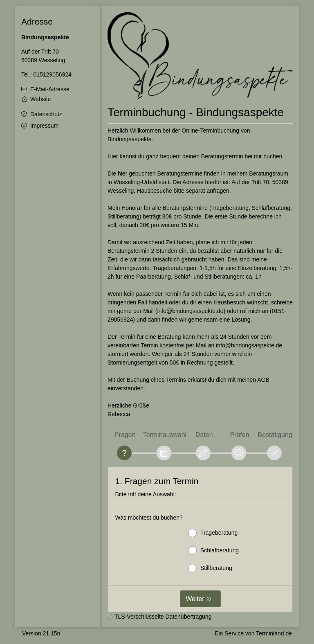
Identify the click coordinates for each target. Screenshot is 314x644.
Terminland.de (274, 633)
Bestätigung (275, 435)
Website (40, 99)
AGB (263, 380)
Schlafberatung (213, 551)
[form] (200, 539)
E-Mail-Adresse (50, 89)
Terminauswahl (165, 435)
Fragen (125, 435)
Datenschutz (46, 114)
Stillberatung (210, 568)
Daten (204, 435)
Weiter (195, 599)
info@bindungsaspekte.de (190, 311)
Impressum (44, 126)
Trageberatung (213, 533)
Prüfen (240, 435)
